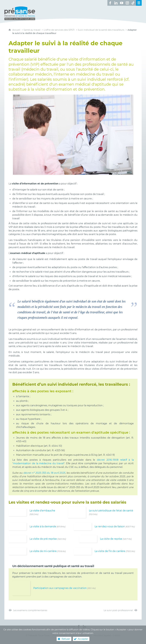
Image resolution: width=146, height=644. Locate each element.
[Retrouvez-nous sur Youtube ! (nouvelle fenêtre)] (122, 3)
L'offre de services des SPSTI (59, 27)
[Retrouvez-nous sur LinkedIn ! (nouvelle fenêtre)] (116, 3)
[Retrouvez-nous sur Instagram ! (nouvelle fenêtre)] (127, 3)
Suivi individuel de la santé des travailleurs (101, 27)
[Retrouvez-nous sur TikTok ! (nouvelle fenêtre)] (133, 3)
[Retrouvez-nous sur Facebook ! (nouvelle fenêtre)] (110, 3)
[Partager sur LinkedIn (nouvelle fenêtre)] (84, 624)
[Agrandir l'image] (73, 131)
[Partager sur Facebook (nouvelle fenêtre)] (79, 624)
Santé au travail (32, 27)
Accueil (17, 27)
